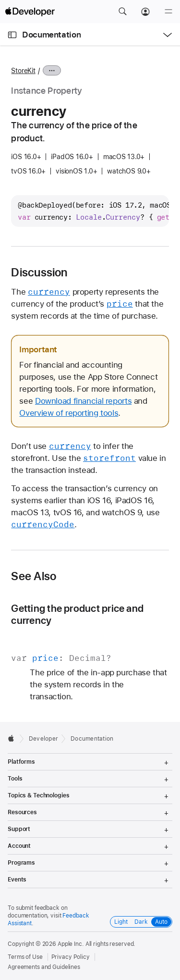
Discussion (39, 273)
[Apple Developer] (30, 12)
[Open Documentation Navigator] (12, 35)
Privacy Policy (71, 957)
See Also (34, 576)
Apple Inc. (71, 944)
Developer (43, 739)
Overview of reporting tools (69, 413)
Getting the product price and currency (77, 614)
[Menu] (168, 12)
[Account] (145, 12)
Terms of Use (25, 957)
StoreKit (23, 71)
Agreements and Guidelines (44, 967)
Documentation (51, 35)
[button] (122, 12)
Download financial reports (83, 401)
